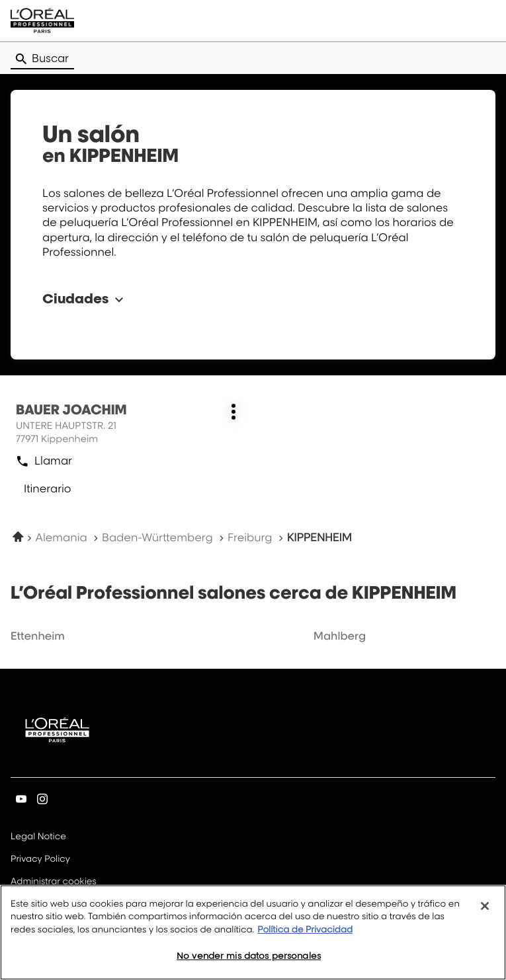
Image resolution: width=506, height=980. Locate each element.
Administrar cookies (54, 882)
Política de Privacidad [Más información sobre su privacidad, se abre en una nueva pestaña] (305, 934)
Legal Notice (38, 837)
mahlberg (340, 636)
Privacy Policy (40, 860)
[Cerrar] (485, 911)
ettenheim (38, 636)
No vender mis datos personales (249, 961)
